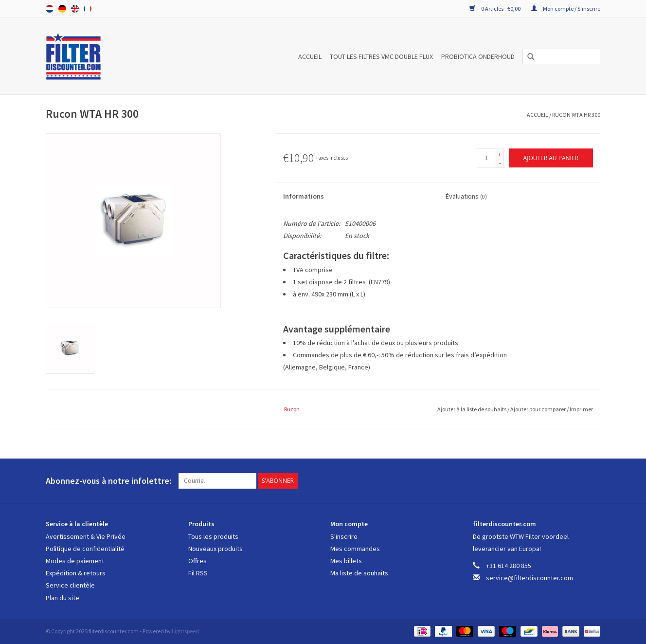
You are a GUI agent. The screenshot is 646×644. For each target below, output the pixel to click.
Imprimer (581, 409)
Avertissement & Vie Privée (86, 536)
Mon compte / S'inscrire (566, 9)
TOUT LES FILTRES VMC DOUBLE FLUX (381, 56)
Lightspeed (185, 631)
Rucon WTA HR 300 (576, 115)
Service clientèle (70, 585)
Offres (197, 561)
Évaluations (466, 196)
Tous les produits (213, 536)
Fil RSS (198, 573)
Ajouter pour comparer (538, 409)
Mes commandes (355, 549)
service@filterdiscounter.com (529, 578)
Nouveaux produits (215, 549)
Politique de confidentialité (85, 549)
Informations (304, 196)
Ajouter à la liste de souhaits (472, 409)
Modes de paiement (75, 561)
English (75, 9)
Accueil (310, 56)
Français (88, 9)
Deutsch (62, 9)
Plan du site (63, 598)
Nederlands (50, 9)
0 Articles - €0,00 (495, 9)
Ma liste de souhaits (359, 573)
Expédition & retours (76, 573)
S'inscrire (344, 536)
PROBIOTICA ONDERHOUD (478, 56)
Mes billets (346, 561)
